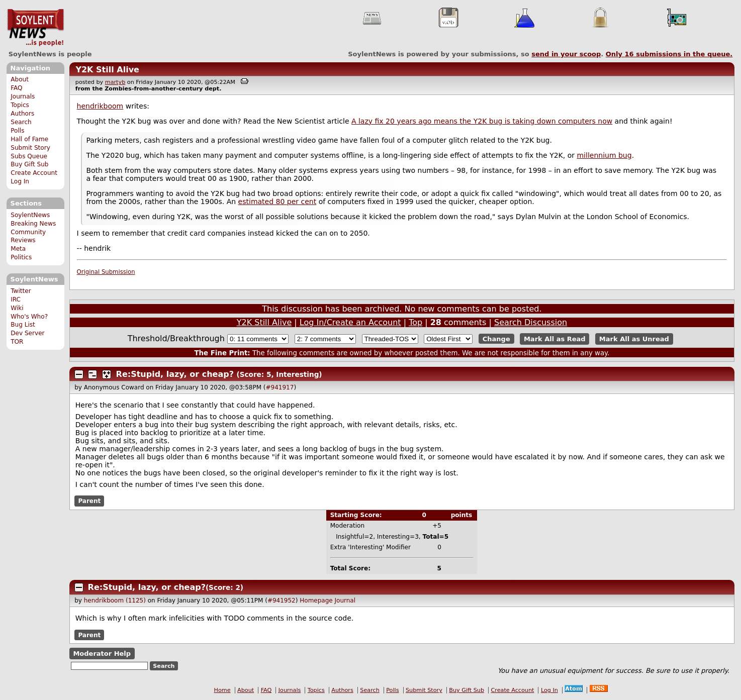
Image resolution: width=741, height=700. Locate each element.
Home (222, 690)
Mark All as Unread (634, 339)
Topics (20, 105)
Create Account (34, 173)
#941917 (280, 387)
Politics (21, 257)
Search (21, 122)
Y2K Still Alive (107, 70)
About (20, 79)
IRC (16, 299)
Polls (17, 131)
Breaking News (33, 224)
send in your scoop (566, 54)
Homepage (316, 601)
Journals (23, 96)
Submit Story (30, 148)
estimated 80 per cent (277, 202)
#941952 (282, 601)
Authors (22, 114)
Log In (20, 181)
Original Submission (106, 272)
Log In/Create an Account (350, 322)
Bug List (23, 325)
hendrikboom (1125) (115, 601)
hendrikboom (100, 106)
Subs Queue (29, 156)
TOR (17, 342)
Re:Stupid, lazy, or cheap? (175, 374)
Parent (89, 501)
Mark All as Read (555, 339)
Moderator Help (102, 654)
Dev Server (27, 333)
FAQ (16, 88)
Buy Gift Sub (29, 164)
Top (415, 322)
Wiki (17, 308)
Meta (18, 249)
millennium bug (604, 155)
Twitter (21, 291)
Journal (345, 601)
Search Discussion (531, 322)
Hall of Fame (29, 139)
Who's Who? (29, 317)
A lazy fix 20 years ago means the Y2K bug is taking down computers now (482, 121)
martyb (115, 82)
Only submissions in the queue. (669, 54)
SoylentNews (35, 28)
